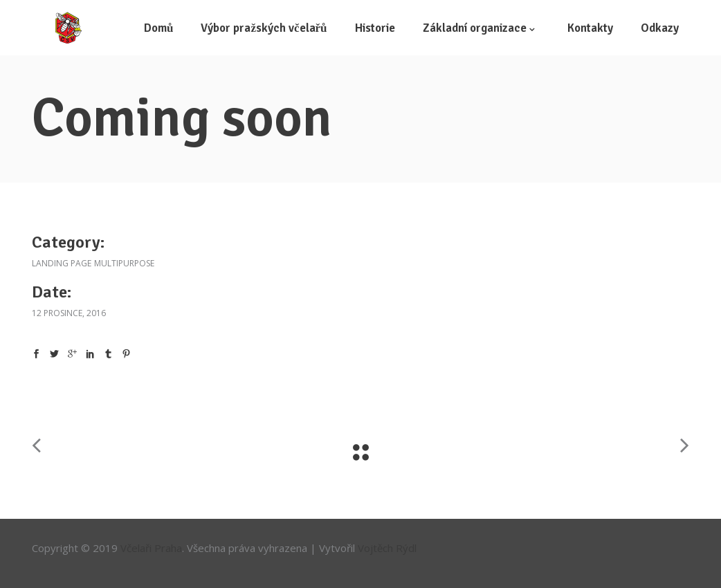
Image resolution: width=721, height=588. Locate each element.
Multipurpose (124, 263)
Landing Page (62, 263)
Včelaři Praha (151, 548)
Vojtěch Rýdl (387, 548)
